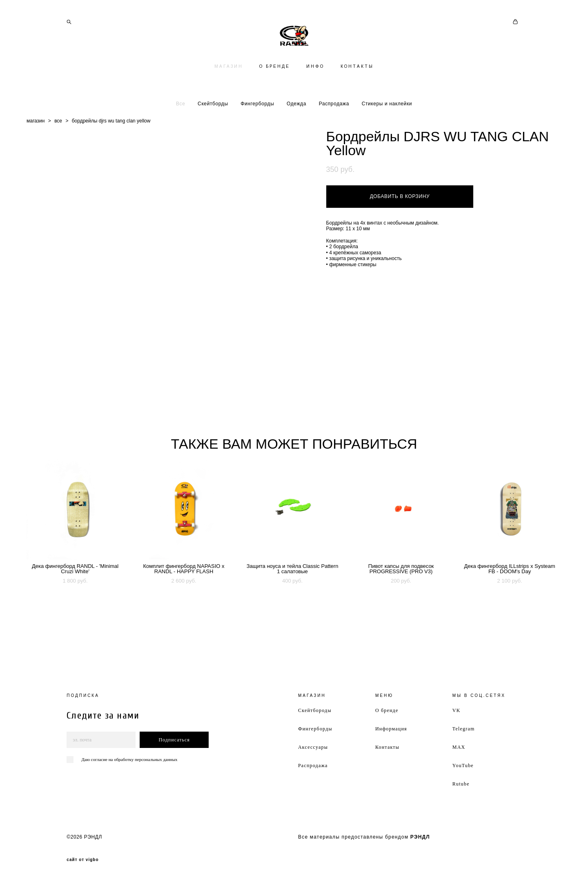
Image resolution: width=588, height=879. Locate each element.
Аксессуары (313, 747)
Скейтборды (213, 136)
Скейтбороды (315, 710)
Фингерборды (257, 136)
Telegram (464, 729)
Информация (391, 729)
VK (457, 710)
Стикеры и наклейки (387, 136)
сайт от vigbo (82, 860)
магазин (36, 154)
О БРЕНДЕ (275, 99)
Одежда (296, 136)
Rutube (461, 784)
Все (180, 136)
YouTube (463, 766)
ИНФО (315, 99)
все (58, 154)
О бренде (387, 710)
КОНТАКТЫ (357, 99)
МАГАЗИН (229, 99)
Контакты (387, 747)
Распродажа (334, 136)
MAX (459, 747)
